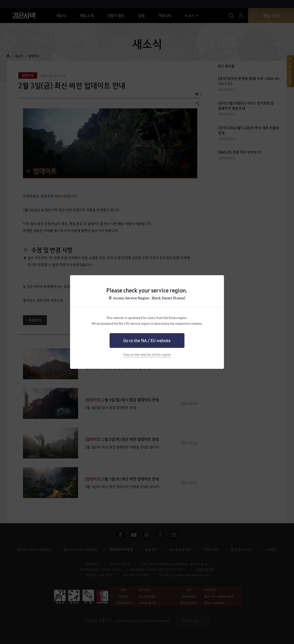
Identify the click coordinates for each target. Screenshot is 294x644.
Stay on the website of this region (147, 354)
